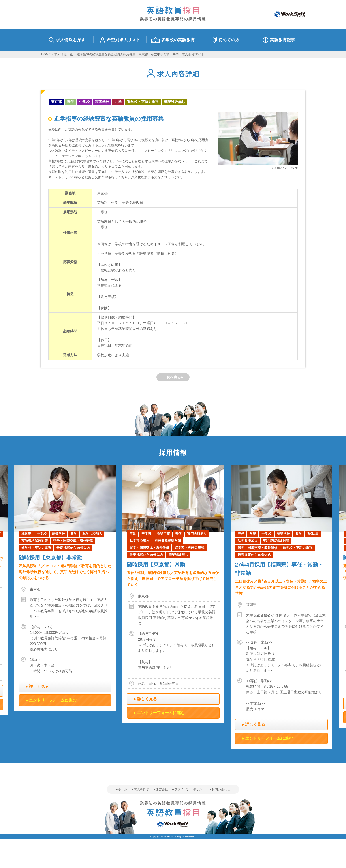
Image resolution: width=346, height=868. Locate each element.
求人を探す (141, 789)
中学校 (85, 102)
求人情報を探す (67, 40)
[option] (173, 594)
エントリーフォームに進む (53, 700)
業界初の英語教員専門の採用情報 (173, 14)
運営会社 (162, 789)
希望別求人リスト (120, 40)
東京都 (56, 102)
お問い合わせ (221, 789)
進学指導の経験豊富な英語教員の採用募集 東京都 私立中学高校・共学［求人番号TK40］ (141, 54)
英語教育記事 (279, 40)
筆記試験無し (175, 102)
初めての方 (226, 40)
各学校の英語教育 (173, 40)
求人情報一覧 (64, 54)
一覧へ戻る (172, 377)
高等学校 (102, 102)
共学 (118, 102)
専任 (70, 102)
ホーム (123, 789)
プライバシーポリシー (190, 789)
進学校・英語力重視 (143, 102)
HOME (46, 54)
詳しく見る (39, 687)
